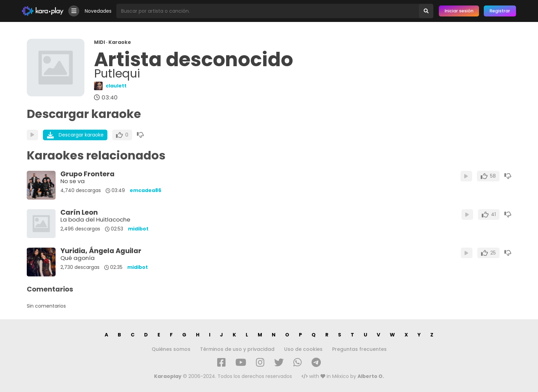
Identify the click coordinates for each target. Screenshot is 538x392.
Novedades (98, 11)
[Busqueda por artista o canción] (268, 11)
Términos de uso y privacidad (237, 349)
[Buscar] (426, 11)
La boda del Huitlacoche (95, 219)
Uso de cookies (303, 349)
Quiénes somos (171, 349)
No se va (73, 181)
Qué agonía (78, 258)
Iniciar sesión (459, 11)
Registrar (500, 11)
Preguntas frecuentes (359, 349)
